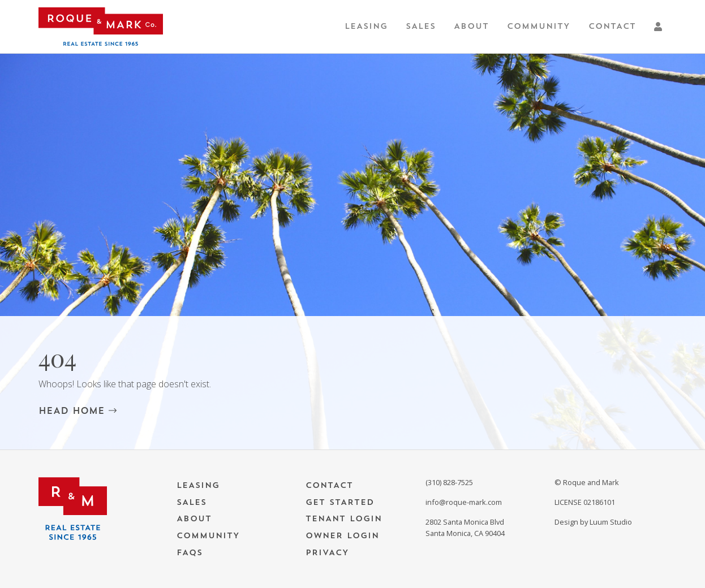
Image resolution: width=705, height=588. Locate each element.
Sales (421, 26)
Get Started (340, 502)
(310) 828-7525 (449, 482)
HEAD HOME (78, 411)
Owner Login (342, 536)
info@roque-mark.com (464, 502)
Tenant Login (344, 519)
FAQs (190, 553)
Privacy (327, 553)
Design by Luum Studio (593, 522)
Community (539, 26)
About (471, 26)
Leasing (366, 26)
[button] (660, 27)
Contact (612, 26)
